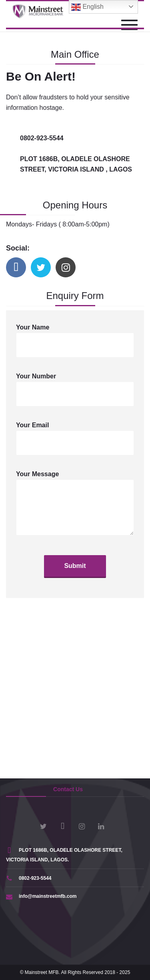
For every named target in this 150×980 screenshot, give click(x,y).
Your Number (75, 390)
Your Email (75, 438)
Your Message (75, 503)
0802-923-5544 (29, 878)
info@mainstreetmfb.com (41, 896)
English (87, 7)
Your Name (75, 341)
